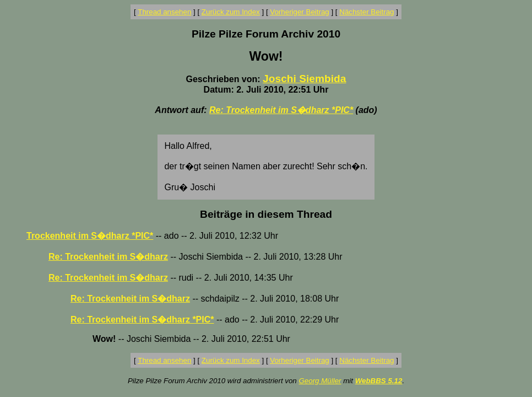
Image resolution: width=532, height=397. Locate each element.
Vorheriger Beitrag (299, 12)
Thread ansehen (164, 12)
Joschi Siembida (304, 79)
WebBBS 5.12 (379, 381)
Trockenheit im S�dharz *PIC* (90, 236)
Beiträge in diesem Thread (266, 214)
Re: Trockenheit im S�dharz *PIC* (281, 110)
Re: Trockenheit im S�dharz (108, 257)
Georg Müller (320, 381)
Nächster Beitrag (367, 12)
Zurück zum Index (231, 12)
